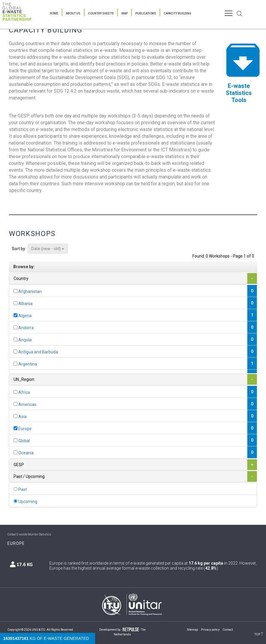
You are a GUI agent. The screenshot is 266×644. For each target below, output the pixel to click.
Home (54, 13)
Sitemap (193, 630)
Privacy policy (210, 630)
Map (125, 13)
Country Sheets (101, 13)
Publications (146, 13)
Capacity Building (177, 13)
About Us (73, 13)
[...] (16, 291)
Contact (228, 630)
